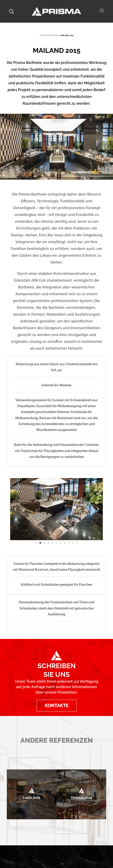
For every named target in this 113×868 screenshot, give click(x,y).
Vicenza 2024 (81, 798)
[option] (32, 794)
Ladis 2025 (32, 798)
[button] (15, 509)
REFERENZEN (53, 35)
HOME (42, 35)
